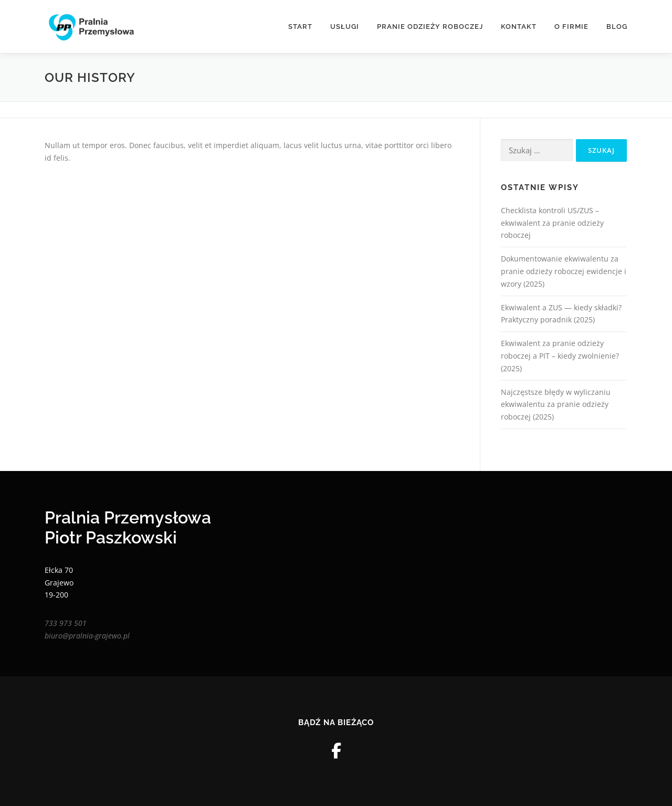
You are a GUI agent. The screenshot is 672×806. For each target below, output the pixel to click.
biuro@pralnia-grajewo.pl (87, 636)
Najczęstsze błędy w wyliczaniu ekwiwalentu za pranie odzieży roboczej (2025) (556, 405)
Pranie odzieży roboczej (430, 27)
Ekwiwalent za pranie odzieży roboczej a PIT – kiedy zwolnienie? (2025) (560, 356)
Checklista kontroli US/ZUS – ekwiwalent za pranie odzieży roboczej (552, 223)
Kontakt (519, 27)
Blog (617, 27)
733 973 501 (66, 623)
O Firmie (571, 27)
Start (300, 27)
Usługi (345, 27)
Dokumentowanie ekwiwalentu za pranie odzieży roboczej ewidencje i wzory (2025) (564, 271)
